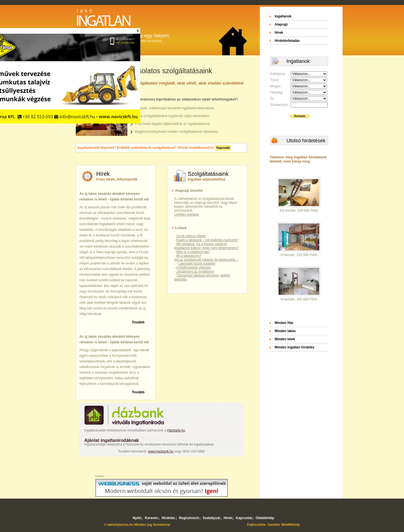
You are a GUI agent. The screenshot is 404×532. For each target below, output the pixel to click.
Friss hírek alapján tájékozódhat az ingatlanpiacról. (172, 124)
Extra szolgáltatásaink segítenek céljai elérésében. (172, 116)
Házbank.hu (176, 430)
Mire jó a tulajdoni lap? (193, 252)
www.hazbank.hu (161, 451)
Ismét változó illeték (191, 236)
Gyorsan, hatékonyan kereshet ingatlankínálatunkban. (175, 108)
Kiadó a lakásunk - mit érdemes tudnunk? (207, 240)
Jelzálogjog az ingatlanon (195, 271)
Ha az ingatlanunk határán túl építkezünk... (206, 260)
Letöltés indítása (186, 214)
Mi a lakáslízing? (189, 256)
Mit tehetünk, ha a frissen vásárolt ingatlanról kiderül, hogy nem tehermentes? (206, 246)
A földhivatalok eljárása (193, 268)
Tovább (138, 322)
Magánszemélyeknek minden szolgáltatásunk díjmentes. (177, 132)
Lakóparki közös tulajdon (197, 264)
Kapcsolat (223, 148)
